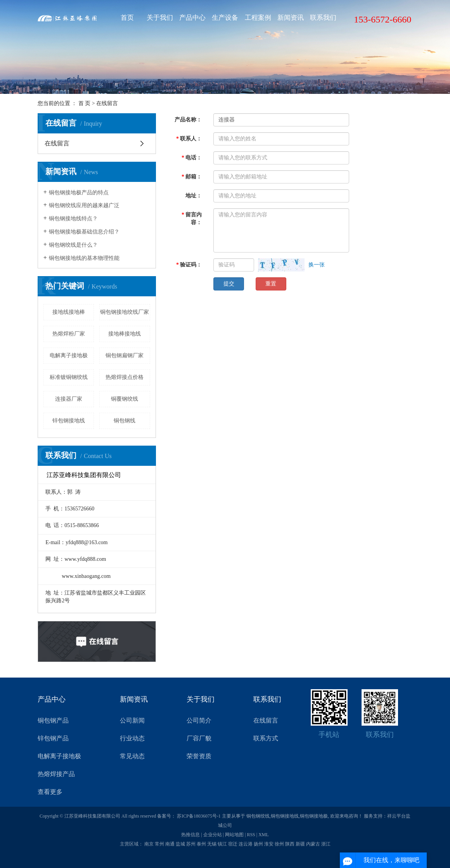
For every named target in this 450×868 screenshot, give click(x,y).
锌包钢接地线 (69, 421)
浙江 (326, 844)
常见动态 (132, 756)
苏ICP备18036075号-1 (199, 816)
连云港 (246, 844)
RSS (251, 835)
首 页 (85, 103)
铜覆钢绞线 (125, 399)
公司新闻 (132, 720)
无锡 (212, 844)
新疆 (300, 844)
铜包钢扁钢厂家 (125, 355)
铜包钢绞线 (258, 816)
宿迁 (233, 844)
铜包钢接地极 (314, 816)
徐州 (279, 844)
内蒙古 (313, 844)
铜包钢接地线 (285, 816)
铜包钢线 (125, 421)
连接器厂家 (69, 399)
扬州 (258, 844)
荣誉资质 (199, 756)
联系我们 (323, 18)
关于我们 (160, 18)
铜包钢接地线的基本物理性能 (84, 258)
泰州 (201, 844)
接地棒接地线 (125, 334)
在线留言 (57, 143)
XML (264, 835)
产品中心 (192, 18)
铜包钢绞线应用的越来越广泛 (84, 205)
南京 (149, 844)
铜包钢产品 (53, 720)
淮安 (269, 844)
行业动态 (132, 738)
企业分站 (213, 835)
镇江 (222, 844)
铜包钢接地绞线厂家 (125, 312)
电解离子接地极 (69, 355)
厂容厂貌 (199, 738)
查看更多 (50, 792)
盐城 (180, 844)
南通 (170, 844)
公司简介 (199, 720)
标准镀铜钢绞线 (69, 377)
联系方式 (266, 738)
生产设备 (225, 18)
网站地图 (234, 835)
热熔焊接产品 (56, 774)
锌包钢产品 (53, 738)
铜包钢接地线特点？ (73, 219)
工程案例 (258, 18)
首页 (127, 18)
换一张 (317, 265)
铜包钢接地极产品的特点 (79, 193)
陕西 (290, 844)
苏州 (191, 844)
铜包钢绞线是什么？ (73, 245)
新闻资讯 (291, 18)
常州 (159, 844)
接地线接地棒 (69, 312)
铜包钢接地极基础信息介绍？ (84, 232)
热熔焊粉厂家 (69, 334)
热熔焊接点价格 (125, 377)
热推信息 (190, 835)
